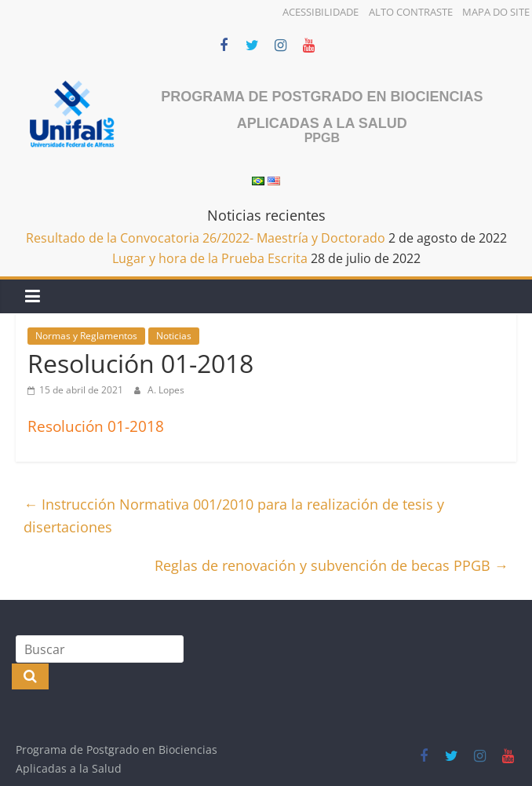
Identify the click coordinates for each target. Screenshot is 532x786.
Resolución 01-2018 (96, 426)
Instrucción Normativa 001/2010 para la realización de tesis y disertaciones (234, 515)
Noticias (174, 336)
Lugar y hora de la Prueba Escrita (210, 258)
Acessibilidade (321, 12)
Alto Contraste (411, 12)
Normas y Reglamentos (86, 336)
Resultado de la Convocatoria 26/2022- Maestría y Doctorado (206, 238)
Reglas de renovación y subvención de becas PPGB (332, 565)
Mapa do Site (496, 12)
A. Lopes (166, 390)
